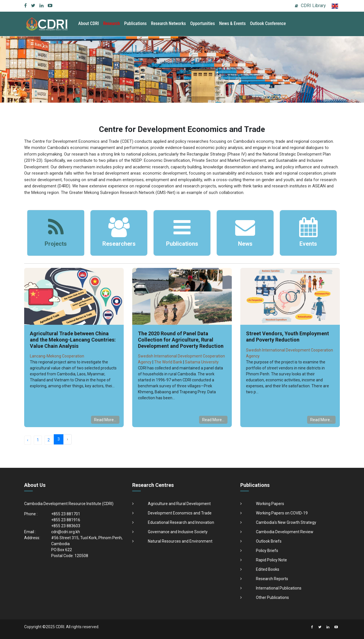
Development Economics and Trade (180, 513)
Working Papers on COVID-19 (282, 513)
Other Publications (272, 597)
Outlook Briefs (269, 541)
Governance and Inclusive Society (178, 532)
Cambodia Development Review (285, 532)
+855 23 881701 (66, 514)
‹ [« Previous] (28, 440)
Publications (136, 23)
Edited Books (268, 569)
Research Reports (272, 579)
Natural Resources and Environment (180, 541)
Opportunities (203, 23)
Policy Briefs (267, 551)
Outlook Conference (268, 23)
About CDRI (89, 23)
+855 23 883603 (66, 526)
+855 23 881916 (66, 520)
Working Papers (270, 504)
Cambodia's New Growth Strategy (286, 522)
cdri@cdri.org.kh (66, 532)
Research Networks (168, 23)
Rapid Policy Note (271, 560)
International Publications (279, 588)
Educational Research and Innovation (181, 522)
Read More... (105, 420)
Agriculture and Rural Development (179, 504)
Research (112, 23)
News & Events (232, 23)
